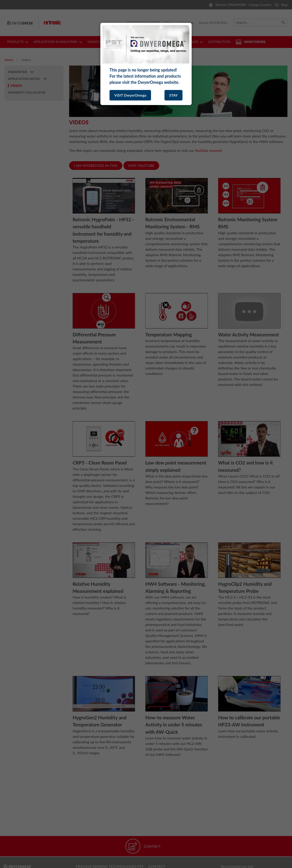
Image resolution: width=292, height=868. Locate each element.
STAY (173, 95)
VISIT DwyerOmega (130, 95)
